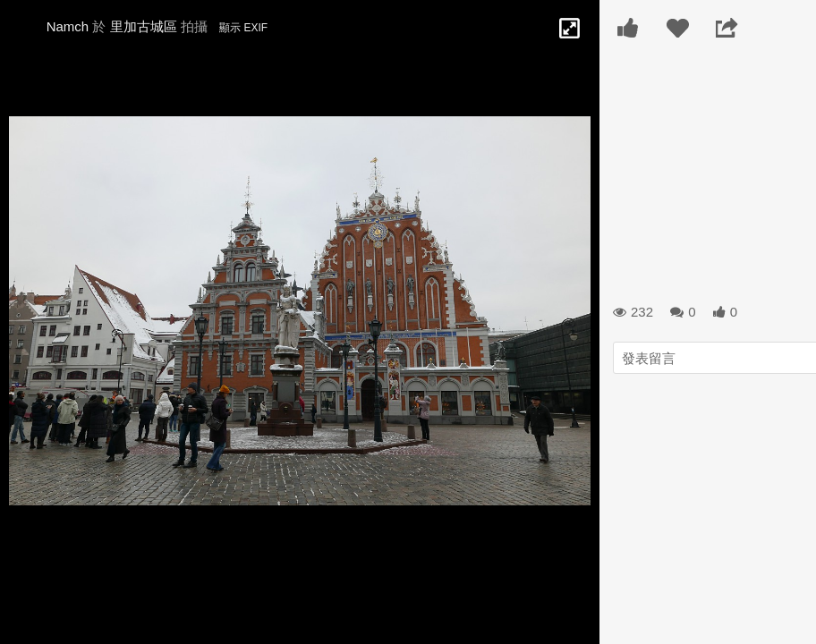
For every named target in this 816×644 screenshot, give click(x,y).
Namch (68, 26)
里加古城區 (144, 26)
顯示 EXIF (243, 28)
